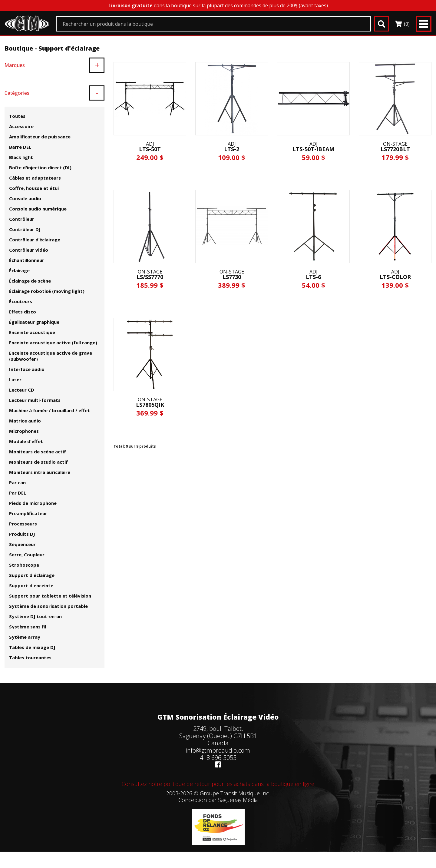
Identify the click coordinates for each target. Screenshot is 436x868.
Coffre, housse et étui (34, 188)
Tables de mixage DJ (32, 647)
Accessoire (21, 126)
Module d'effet (26, 441)
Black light (21, 157)
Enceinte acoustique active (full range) (53, 343)
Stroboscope (24, 565)
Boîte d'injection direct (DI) (40, 167)
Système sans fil (28, 627)
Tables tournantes (30, 658)
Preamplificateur (28, 513)
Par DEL (18, 493)
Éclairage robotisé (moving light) (47, 291)
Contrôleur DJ (25, 229)
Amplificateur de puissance (40, 137)
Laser (15, 379)
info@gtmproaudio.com (218, 750)
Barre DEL (20, 147)
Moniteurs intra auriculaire (40, 472)
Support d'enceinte (31, 585)
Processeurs (23, 524)
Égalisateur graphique (34, 322)
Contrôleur (22, 219)
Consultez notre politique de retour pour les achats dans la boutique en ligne (218, 784)
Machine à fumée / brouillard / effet (50, 410)
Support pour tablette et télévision (50, 596)
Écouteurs (21, 301)
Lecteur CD (22, 390)
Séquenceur (22, 544)
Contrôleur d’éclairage (35, 240)
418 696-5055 (218, 758)
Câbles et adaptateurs (35, 178)
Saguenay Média (238, 800)
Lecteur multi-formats (35, 400)
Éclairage (19, 270)
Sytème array (25, 637)
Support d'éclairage (32, 575)
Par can (17, 482)
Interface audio (27, 369)
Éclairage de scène (30, 281)
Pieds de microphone (33, 503)
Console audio (25, 198)
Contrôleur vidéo (29, 250)
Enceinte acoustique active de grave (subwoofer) (51, 356)
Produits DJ (22, 534)
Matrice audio (25, 421)
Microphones (24, 431)
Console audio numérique (38, 209)
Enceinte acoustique (32, 332)
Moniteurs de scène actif (38, 452)
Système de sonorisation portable (48, 606)
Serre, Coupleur (27, 555)
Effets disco (23, 312)
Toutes (17, 116)
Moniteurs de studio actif (38, 462)
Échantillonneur (27, 260)
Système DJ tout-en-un (35, 616)
